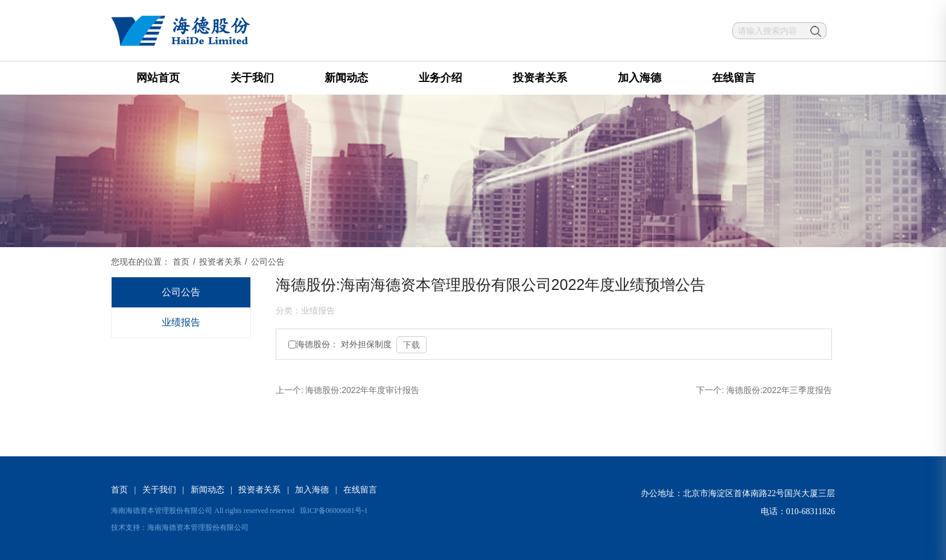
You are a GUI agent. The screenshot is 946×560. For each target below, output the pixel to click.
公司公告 (181, 292)
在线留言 (734, 78)
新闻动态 (346, 78)
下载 (411, 345)
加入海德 (640, 78)
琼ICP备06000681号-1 (334, 511)
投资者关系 (540, 78)
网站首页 (158, 78)
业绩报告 (181, 322)
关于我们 (252, 78)
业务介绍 (440, 78)
